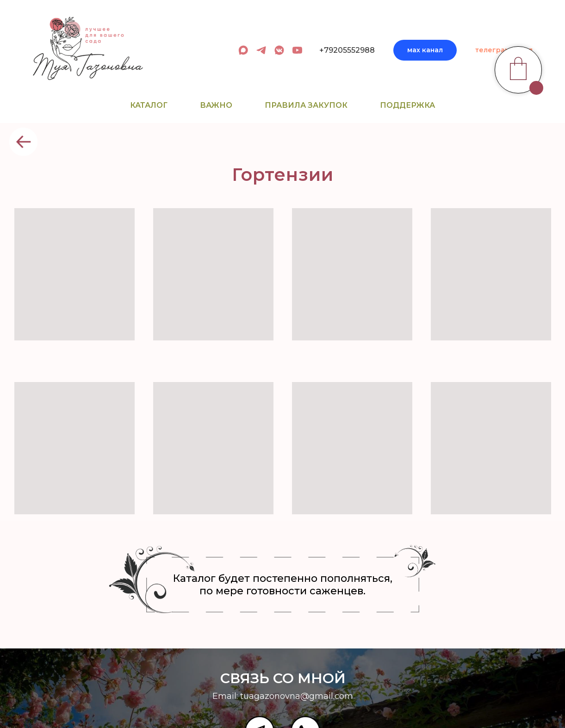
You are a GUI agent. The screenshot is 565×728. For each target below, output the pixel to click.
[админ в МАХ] (243, 50)
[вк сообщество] (279, 50)
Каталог (149, 105)
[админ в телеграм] (261, 50)
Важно (216, 105)
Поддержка (407, 105)
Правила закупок (306, 105)
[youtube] (297, 50)
